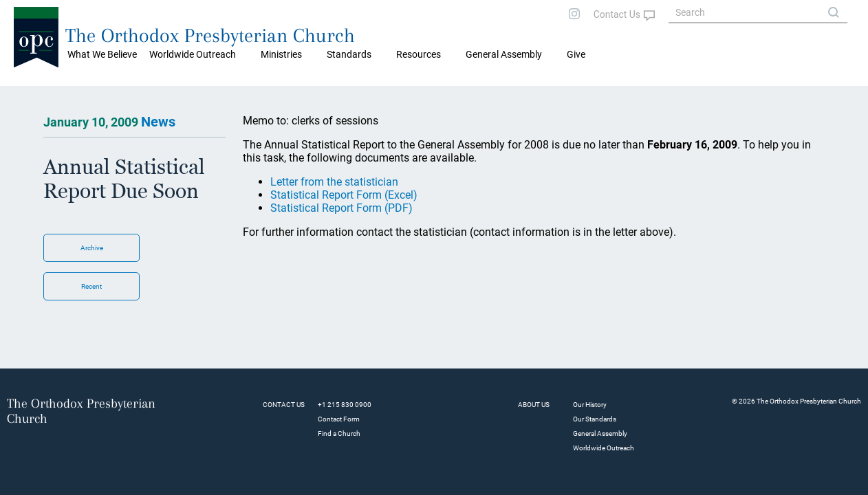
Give (576, 54)
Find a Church (339, 433)
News (158, 122)
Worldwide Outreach (604, 448)
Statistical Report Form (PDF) (341, 208)
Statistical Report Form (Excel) (344, 195)
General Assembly (504, 54)
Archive (92, 248)
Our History (590, 405)
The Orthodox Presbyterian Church (210, 35)
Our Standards (595, 419)
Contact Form (339, 419)
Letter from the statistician (334, 182)
